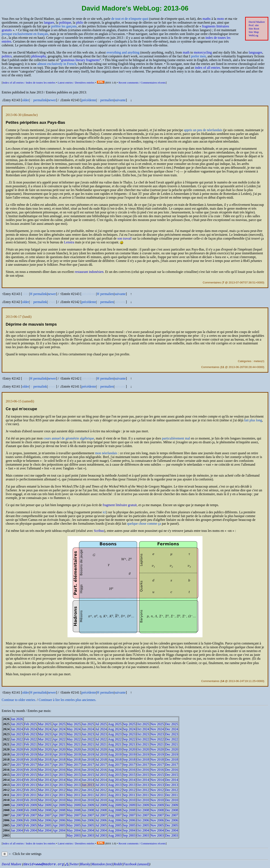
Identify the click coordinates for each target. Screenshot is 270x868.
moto (221, 19)
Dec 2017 (171, 765)
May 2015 (74, 775)
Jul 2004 (101, 830)
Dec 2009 (171, 805)
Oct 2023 (143, 734)
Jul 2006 (101, 820)
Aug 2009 (115, 805)
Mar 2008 (45, 810)
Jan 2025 (17, 724)
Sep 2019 (129, 754)
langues (49, 22)
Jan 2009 (17, 805)
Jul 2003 (101, 835)
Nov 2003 (157, 835)
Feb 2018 (30, 759)
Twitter (74, 864)
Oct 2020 (143, 749)
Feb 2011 (30, 795)
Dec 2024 (171, 729)
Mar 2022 (45, 739)
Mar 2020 (45, 749)
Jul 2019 (101, 754)
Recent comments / (142, 83)
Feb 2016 (30, 770)
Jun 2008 (88, 810)
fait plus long (253, 420)
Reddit (118, 864)
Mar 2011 (45, 795)
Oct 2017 (143, 765)
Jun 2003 (88, 835)
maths (207, 19)
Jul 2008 (101, 810)
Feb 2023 (30, 734)
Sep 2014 (129, 780)
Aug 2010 (115, 800)
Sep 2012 (129, 790)
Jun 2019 (88, 754)
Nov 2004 (157, 830)
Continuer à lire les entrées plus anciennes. (67, 700)
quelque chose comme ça (144, 524)
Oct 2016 (143, 770)
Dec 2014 (171, 780)
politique (65, 22)
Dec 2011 (171, 795)
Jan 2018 (17, 759)
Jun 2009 (88, 805)
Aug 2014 (115, 780)
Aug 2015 (115, 775)
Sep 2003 (129, 835)
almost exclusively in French (57, 64)
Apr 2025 (59, 724)
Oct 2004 (143, 830)
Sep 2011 (129, 795)
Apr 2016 (59, 770)
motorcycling (203, 52)
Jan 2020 (17, 749)
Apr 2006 (59, 820)
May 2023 (74, 734)
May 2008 (74, 810)
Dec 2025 (171, 724)
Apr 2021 (59, 744)
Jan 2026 (17, 719)
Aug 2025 (115, 724)
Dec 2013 (171, 785)
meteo (258, 361)
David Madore (257, 22)
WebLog (253, 35)
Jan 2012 (17, 790)
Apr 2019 (59, 754)
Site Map (254, 32)
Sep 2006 (129, 820)
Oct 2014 (143, 780)
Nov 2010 (157, 800)
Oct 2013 (143, 785)
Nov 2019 (157, 754)
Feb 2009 (30, 805)
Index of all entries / (29, 83)
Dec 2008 (171, 810)
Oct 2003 (143, 835)
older (26, 100)
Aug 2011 (115, 795)
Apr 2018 (59, 759)
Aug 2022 (115, 739)
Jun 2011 (88, 795)
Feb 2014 (30, 780)
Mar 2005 (45, 825)
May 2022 (74, 739)
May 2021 (74, 744)
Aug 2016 (115, 770)
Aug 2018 (115, 759)
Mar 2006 (45, 820)
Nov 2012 (157, 790)
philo (80, 22)
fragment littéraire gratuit (120, 505)
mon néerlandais (106, 453)
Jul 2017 (101, 765)
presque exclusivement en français (25, 34)
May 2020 (74, 749)
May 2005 (74, 825)
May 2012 (74, 790)
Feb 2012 (30, 790)
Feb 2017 (30, 765)
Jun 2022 (88, 739)
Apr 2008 (59, 810)
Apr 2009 (59, 805)
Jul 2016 (101, 770)
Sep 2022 (129, 739)
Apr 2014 (59, 780)
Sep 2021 (129, 744)
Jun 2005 (88, 825)
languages (255, 52)
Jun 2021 (88, 744)
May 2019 (74, 754)
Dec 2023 (171, 734)
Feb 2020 (30, 749)
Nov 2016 (157, 770)
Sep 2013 (129, 785)
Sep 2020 (129, 749)
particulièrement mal (176, 438)
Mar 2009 (45, 805)
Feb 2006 (30, 820)
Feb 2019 (30, 754)
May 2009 (74, 805)
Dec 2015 (171, 775)
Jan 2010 (17, 800)
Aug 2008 (115, 810)
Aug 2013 (115, 785)
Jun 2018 (88, 759)
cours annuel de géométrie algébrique (69, 438)
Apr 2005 (59, 825)
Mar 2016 (45, 770)
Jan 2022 (17, 739)
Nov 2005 (157, 825)
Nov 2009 (157, 805)
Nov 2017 (157, 765)
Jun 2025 (88, 724)
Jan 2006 (17, 820)
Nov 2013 (157, 785)
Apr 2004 (59, 830)
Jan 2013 (17, 785)
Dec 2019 (171, 754)
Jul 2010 (101, 800)
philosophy (39, 56)
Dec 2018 (171, 759)
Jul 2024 (101, 729)
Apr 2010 (59, 800)
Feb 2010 (30, 800)
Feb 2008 (30, 810)
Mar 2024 (45, 729)
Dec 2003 (171, 835)
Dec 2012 (171, 790)
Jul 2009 (101, 805)
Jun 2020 (88, 749)
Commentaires (212, 282)
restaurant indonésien (89, 272)
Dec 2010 (171, 800)
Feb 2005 (30, 825)
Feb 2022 (30, 739)
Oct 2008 (143, 810)
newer (52, 100)
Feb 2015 (30, 775)
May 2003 (74, 835)
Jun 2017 (88, 765)
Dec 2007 (171, 815)
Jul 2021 (101, 744)
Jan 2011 (17, 795)
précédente (89, 100)
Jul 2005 (101, 825)
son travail (125, 238)
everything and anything (123, 52)
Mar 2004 (45, 830)
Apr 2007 (59, 815)
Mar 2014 (45, 780)
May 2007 (74, 815)
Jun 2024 (88, 729)
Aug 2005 (115, 825)
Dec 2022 (171, 739)
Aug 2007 (115, 815)
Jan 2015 (17, 775)
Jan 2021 (17, 744)
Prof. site (254, 25)
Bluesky (85, 864)
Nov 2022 (157, 739)
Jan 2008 (17, 810)
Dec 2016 (171, 770)
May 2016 (74, 770)
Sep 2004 (129, 830)
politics (7, 56)
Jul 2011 (101, 795)
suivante (120, 100)
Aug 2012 (115, 790)
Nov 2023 (157, 734)
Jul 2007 (101, 815)
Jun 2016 (88, 770)
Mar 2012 (45, 790)
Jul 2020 (101, 749)
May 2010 (74, 800)
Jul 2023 (101, 734)
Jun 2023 (88, 734)
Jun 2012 (88, 790)
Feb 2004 (30, 830)
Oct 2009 (143, 805)
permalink (40, 100)
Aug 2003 (115, 835)
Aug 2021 (115, 744)
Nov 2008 (157, 810)
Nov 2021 (157, 744)
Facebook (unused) (136, 864)
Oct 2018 (143, 759)
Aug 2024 (115, 729)
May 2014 (74, 780)
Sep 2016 (129, 770)
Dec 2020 (171, 749)
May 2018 (74, 759)
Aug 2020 (115, 749)
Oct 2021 (143, 744)
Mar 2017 (45, 765)
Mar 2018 (45, 759)
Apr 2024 (59, 729)
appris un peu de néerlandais (203, 130)
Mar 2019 (45, 754)
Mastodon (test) (102, 864)
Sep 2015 (129, 775)
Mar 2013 (45, 785)
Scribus (99, 531)
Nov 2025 (157, 724)
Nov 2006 (157, 820)
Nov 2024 (157, 729)
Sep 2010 (129, 800)
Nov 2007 (157, 815)
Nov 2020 (157, 749)
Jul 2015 (101, 775)
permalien (107, 100)
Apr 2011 (59, 795)
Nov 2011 (157, 795)
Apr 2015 (59, 775)
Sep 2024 (129, 729)
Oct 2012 (143, 790)
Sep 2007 (129, 815)
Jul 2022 (101, 739)
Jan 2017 (17, 765)
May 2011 (74, 795)
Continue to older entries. (19, 700)
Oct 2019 (143, 754)
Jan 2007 (17, 815)
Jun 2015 (88, 775)
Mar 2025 (45, 724)
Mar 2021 (45, 744)
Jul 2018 (101, 759)
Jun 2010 (88, 800)
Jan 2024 (17, 729)
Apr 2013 (59, 785)
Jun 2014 (88, 780)
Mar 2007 (45, 815)
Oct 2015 (143, 775)
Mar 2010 (45, 800)
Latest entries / (76, 83)
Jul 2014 (101, 780)
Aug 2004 (115, 830)
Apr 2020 (59, 749)
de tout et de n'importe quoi (130, 19)
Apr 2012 (59, 790)
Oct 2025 (143, 724)
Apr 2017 (59, 765)
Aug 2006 (115, 820)
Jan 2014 (17, 780)
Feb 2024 (30, 729)
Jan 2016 (17, 770)
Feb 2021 (30, 744)
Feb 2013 (30, 785)
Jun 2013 (88, 785)
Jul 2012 (101, 790)
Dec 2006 (171, 820)
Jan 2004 (17, 830)
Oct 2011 (143, 795)
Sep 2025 (129, 724)
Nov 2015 (157, 775)
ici (104, 512)
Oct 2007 (143, 815)
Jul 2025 (101, 724)
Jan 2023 (17, 734)
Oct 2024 (143, 729)
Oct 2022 (143, 739)
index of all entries (208, 68)
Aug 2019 (115, 754)
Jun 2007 (88, 815)
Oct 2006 (143, 820)
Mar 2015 (45, 775)
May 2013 (74, 785)
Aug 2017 (115, 765)
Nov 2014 (157, 780)
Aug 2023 (115, 734)
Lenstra (69, 242)
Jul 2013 (101, 785)
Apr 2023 (59, 734)
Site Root (254, 29)
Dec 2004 (171, 830)
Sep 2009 (129, 805)
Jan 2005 (17, 825)
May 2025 (74, 724)
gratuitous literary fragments (80, 60)
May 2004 (74, 830)
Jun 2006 (88, 820)
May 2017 (74, 765)
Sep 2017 (129, 765)
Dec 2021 (171, 744)
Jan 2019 (17, 754)
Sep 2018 (129, 759)
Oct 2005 (143, 825)
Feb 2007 (30, 815)
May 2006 (74, 820)
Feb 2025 (30, 724)
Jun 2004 (88, 830)
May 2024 (74, 729)
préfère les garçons (64, 26)
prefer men (198, 56)
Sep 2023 (129, 734)
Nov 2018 (157, 759)
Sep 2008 (129, 810)
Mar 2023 (45, 734)
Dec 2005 (171, 825)
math (186, 52)
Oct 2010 (143, 800)
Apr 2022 (59, 739)
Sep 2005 (129, 825)
